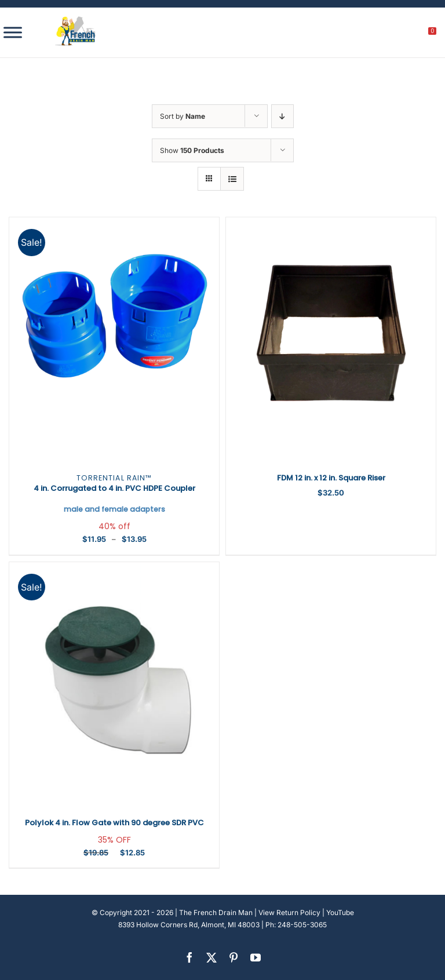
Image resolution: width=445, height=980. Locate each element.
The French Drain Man (216, 912)
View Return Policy (289, 912)
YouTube (340, 912)
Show (192, 150)
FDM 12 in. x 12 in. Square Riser (331, 478)
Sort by (183, 116)
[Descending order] (282, 116)
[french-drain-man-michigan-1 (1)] (75, 20)
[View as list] (232, 179)
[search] (368, 34)
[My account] (393, 34)
